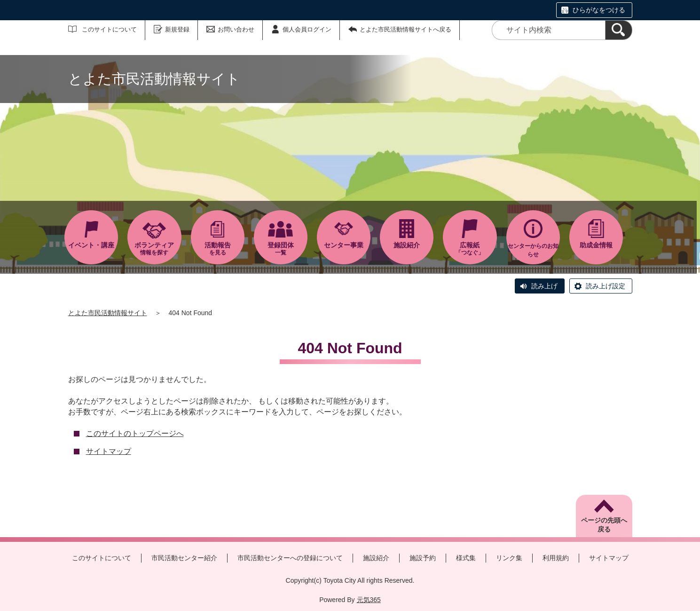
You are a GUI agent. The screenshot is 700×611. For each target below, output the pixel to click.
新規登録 (177, 29)
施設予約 (423, 558)
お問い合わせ (236, 29)
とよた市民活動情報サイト (108, 313)
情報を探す (154, 249)
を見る (218, 249)
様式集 (466, 558)
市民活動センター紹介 (184, 558)
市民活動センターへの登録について (290, 558)
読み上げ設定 (606, 286)
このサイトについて (109, 29)
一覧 (281, 249)
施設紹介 (376, 558)
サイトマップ (109, 451)
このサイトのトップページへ (135, 433)
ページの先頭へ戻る (604, 525)
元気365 (369, 600)
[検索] (619, 30)
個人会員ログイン (307, 29)
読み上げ (544, 286)
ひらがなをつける (599, 10)
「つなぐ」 (470, 249)
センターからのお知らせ (533, 250)
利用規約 (556, 558)
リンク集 (509, 558)
